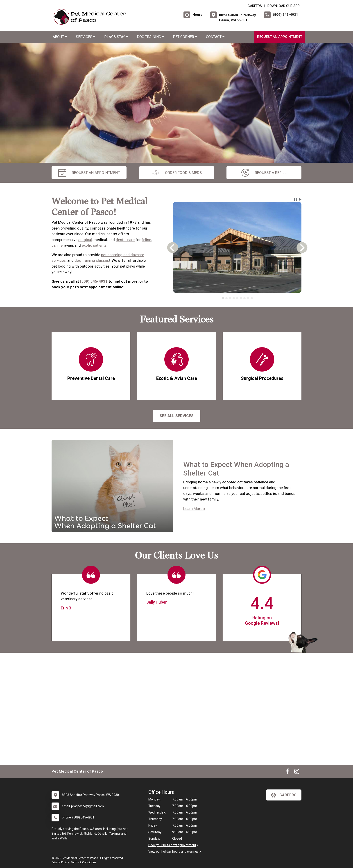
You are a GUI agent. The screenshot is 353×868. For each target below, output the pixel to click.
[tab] (223, 298)
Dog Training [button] (150, 37)
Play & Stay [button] (116, 37)
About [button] (60, 37)
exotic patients (94, 245)
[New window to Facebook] (287, 772)
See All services (177, 416)
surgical (85, 240)
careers (284, 795)
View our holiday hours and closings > (175, 852)
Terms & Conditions (84, 862)
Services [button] (86, 37)
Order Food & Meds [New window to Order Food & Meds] (177, 173)
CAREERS (255, 6)
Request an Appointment (280, 37)
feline (146, 240)
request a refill (264, 173)
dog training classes (92, 260)
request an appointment (89, 173)
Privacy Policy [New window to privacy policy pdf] (60, 862)
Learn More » (194, 509)
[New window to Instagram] (297, 772)
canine (57, 245)
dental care (125, 240)
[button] (296, 199)
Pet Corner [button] (185, 37)
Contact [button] (215, 37)
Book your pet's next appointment (172, 845)
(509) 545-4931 (94, 281)
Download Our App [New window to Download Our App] (284, 6)
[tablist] (237, 298)
